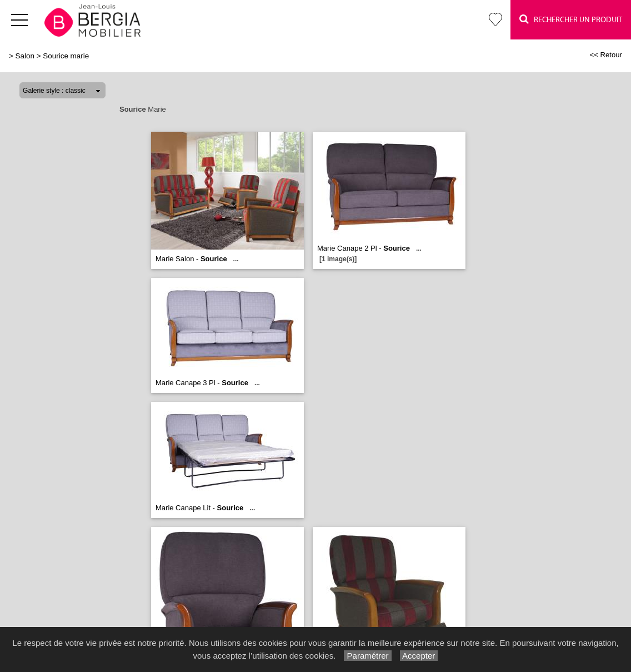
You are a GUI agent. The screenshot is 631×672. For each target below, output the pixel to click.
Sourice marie (66, 56)
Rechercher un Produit (571, 19)
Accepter (419, 656)
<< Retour (606, 55)
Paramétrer (367, 656)
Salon (25, 56)
